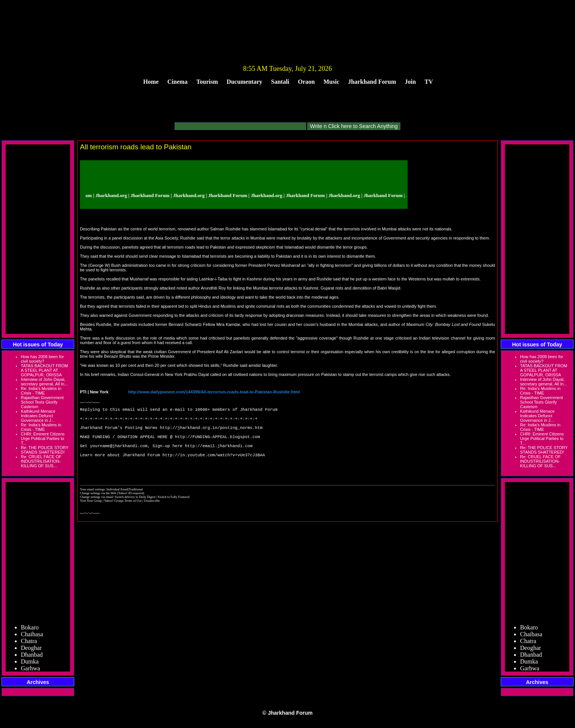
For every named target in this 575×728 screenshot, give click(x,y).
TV (429, 82)
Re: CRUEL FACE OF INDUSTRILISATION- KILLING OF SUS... (41, 461)
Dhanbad (32, 657)
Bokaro (30, 629)
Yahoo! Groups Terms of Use (123, 517)
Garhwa (30, 670)
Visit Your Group (91, 517)
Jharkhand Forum (372, 82)
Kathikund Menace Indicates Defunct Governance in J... (38, 416)
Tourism (207, 82)
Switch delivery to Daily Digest (135, 513)
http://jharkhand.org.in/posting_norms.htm (211, 433)
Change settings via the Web (98, 509)
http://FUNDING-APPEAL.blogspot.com (217, 444)
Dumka (30, 663)
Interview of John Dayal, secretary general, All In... (44, 382)
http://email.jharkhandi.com (219, 456)
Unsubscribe (152, 517)
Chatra (29, 643)
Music (331, 82)
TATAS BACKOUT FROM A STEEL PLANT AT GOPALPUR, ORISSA (44, 370)
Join (410, 82)
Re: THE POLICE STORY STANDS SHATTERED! (45, 450)
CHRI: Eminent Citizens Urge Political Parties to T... (43, 438)
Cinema (177, 82)
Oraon (306, 82)
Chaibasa (32, 636)
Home (151, 82)
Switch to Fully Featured (173, 513)
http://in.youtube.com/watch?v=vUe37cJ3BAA (214, 467)
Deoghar (31, 650)
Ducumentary (244, 82)
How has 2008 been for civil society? (42, 359)
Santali (280, 82)
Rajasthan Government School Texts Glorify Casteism (42, 402)
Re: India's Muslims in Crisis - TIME (41, 391)
